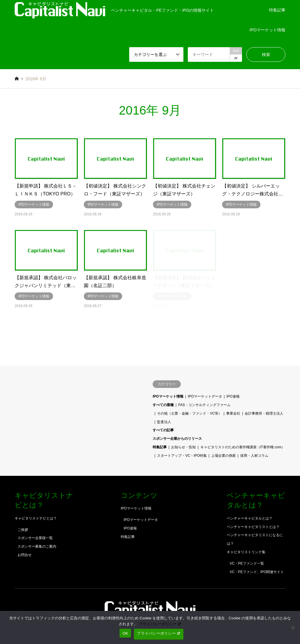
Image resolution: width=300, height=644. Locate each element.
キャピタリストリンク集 (246, 552)
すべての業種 (163, 405)
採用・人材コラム (254, 456)
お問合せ (25, 555)
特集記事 (277, 10)
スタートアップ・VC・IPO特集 (182, 456)
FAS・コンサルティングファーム (204, 405)
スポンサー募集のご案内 (37, 546)
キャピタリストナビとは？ (36, 518)
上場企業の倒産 (224, 456)
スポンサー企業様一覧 (35, 538)
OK (125, 633)
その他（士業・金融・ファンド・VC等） (189, 413)
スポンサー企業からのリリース (177, 439)
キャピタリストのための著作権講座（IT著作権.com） (243, 447)
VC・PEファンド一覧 (247, 563)
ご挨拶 (23, 530)
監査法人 (164, 422)
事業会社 (233, 413)
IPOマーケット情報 (267, 30)
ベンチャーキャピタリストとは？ (253, 527)
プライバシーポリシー (160, 624)
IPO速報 (233, 396)
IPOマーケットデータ (205, 396)
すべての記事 (163, 430)
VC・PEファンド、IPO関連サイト (257, 572)
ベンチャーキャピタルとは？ (250, 518)
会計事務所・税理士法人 (264, 413)
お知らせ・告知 (183, 447)
